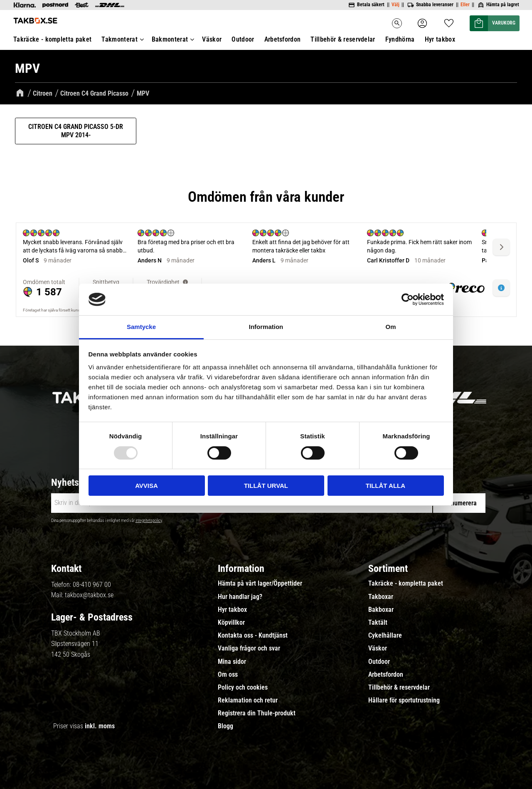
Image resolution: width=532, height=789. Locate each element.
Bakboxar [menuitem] (381, 610)
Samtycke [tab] (141, 327)
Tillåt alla (385, 486)
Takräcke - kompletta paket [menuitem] (52, 39)
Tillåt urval (266, 486)
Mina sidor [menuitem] (232, 662)
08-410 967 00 (92, 585)
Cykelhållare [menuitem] (385, 636)
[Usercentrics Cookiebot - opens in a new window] (408, 299)
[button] (449, 21)
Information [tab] (266, 327)
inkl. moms (100, 726)
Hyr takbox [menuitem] (440, 39)
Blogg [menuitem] (225, 726)
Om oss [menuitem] (228, 675)
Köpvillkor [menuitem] (231, 623)
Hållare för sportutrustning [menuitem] (404, 700)
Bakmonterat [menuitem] (170, 39)
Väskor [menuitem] (212, 39)
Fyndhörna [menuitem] (400, 39)
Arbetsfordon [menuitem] (283, 39)
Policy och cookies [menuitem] (243, 688)
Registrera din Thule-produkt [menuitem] (257, 713)
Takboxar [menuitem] (381, 597)
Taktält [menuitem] (378, 623)
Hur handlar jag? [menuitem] (240, 597)
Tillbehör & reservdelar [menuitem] (343, 39)
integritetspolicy (149, 521)
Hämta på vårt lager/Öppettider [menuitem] (260, 584)
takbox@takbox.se (89, 595)
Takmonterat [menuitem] (119, 39)
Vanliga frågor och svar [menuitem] (249, 648)
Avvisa (147, 486)
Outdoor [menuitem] (243, 39)
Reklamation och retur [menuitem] (248, 700)
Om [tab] (390, 327)
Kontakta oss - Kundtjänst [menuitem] (253, 636)
